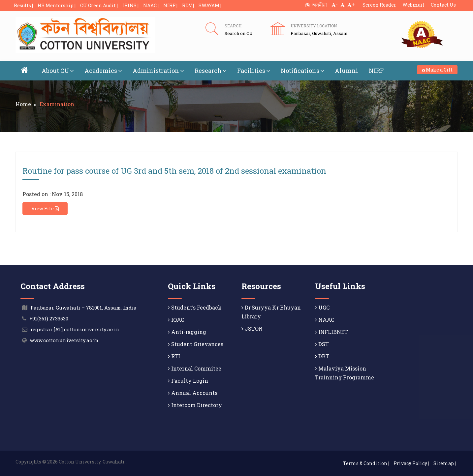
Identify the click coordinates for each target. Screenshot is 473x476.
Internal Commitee (195, 368)
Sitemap (444, 463)
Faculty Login (188, 381)
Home (23, 104)
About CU (58, 71)
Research (211, 71)
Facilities (254, 71)
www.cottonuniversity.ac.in (64, 340)
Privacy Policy (410, 463)
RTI (174, 356)
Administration (158, 71)
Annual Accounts (193, 393)
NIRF (376, 71)
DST (322, 344)
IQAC (176, 320)
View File (45, 208)
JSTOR (252, 328)
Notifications (302, 71)
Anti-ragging (187, 332)
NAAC (325, 320)
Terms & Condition (365, 463)
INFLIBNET (331, 332)
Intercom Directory (195, 405)
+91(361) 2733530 (49, 318)
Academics (103, 71)
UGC (322, 307)
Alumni (347, 71)
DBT (322, 356)
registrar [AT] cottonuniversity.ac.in (75, 329)
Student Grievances (196, 344)
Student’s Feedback (195, 307)
